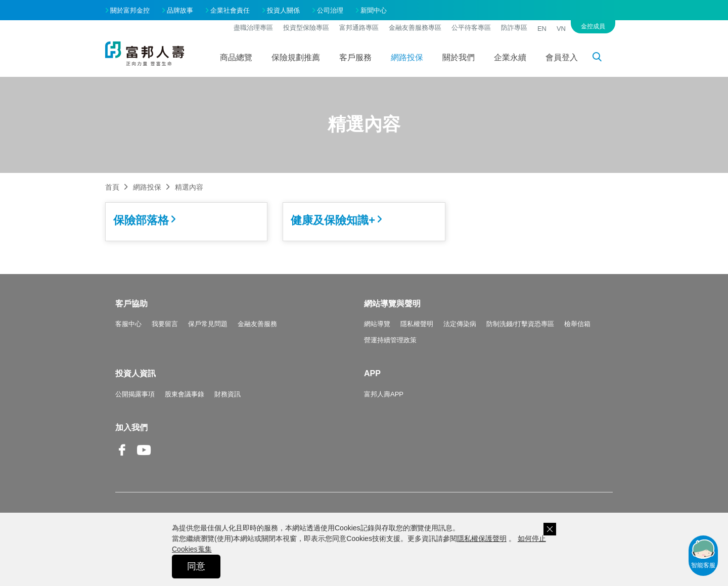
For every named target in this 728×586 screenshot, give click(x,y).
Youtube (144, 458)
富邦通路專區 (359, 28)
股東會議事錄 (185, 394)
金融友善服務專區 (415, 28)
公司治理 (330, 10)
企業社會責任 (230, 10)
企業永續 (510, 57)
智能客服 (703, 553)
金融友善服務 (257, 324)
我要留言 (165, 324)
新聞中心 (374, 10)
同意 (196, 566)
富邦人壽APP (384, 394)
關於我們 (459, 57)
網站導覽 (377, 324)
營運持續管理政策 (390, 340)
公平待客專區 (471, 28)
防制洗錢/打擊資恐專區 (520, 324)
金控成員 (593, 26)
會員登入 (562, 57)
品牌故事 (180, 10)
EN (542, 29)
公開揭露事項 (135, 394)
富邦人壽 (145, 54)
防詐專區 (514, 28)
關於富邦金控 (130, 10)
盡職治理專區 (253, 28)
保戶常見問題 (208, 324)
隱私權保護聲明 (482, 538)
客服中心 (128, 324)
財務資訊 (227, 394)
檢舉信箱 (577, 324)
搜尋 (603, 59)
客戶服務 (355, 57)
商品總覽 (236, 57)
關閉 (550, 529)
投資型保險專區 (306, 28)
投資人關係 (283, 10)
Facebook (122, 458)
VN (561, 29)
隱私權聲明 (417, 324)
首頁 (112, 187)
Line (166, 451)
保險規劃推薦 (296, 57)
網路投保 (407, 57)
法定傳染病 (460, 324)
